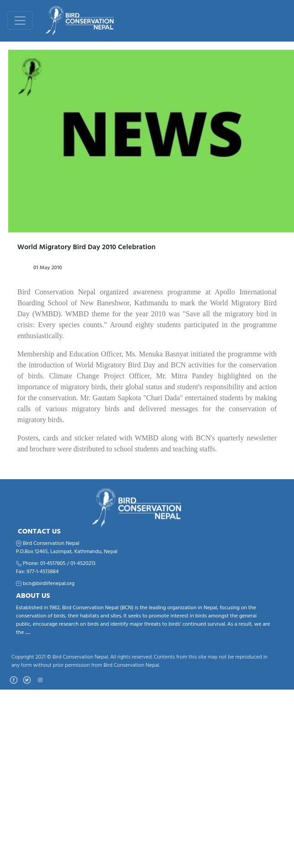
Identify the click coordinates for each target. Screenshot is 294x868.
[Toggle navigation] (20, 21)
